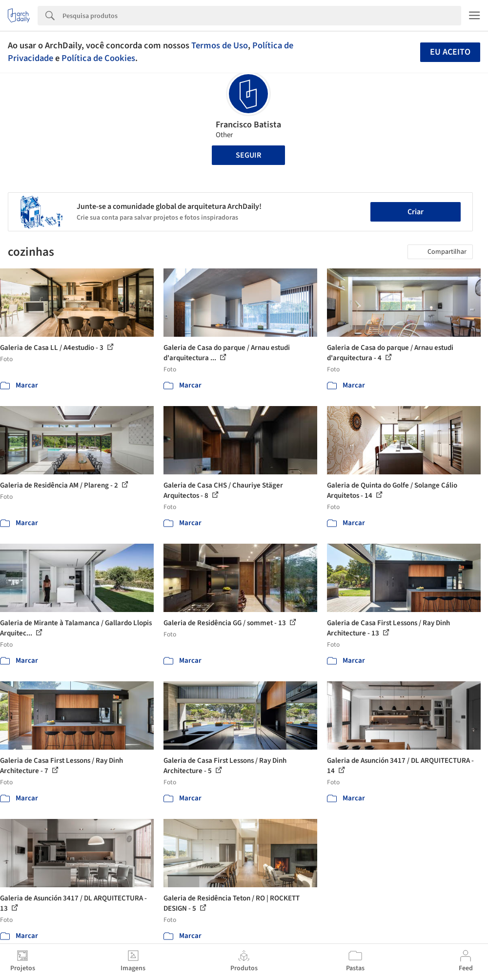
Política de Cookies (98, 58)
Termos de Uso (220, 45)
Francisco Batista (248, 125)
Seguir (248, 155)
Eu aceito (450, 52)
